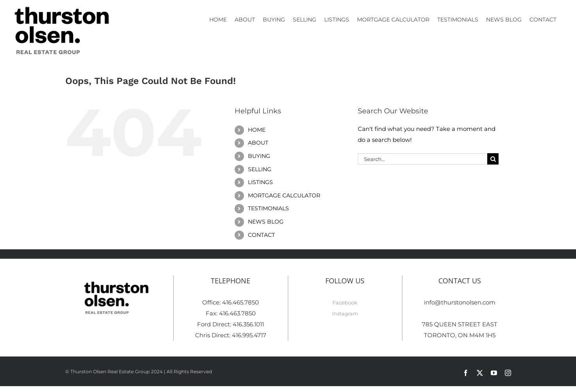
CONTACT (261, 235)
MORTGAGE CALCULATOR (284, 195)
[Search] (493, 159)
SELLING (260, 169)
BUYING (259, 156)
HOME (257, 130)
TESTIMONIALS (268, 208)
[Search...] (423, 159)
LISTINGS (260, 182)
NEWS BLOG (266, 222)
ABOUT (258, 143)
